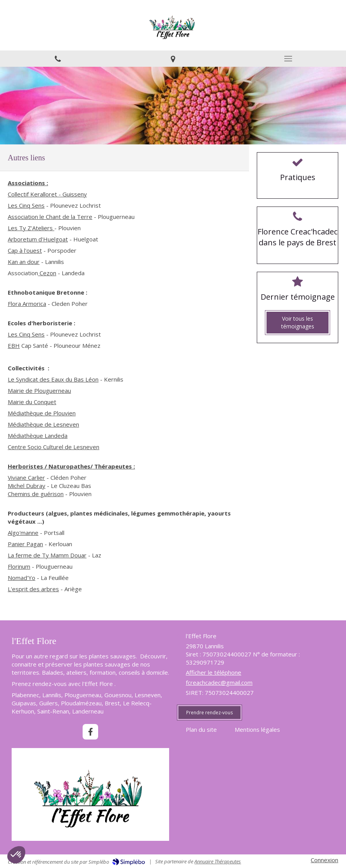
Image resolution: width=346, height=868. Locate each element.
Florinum (19, 566)
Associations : (28, 183)
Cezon (47, 273)
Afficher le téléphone (214, 672)
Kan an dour (24, 262)
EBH (14, 345)
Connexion (324, 860)
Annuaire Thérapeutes (218, 861)
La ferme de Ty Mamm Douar (47, 555)
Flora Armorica (27, 304)
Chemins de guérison (36, 494)
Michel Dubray (27, 486)
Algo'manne (23, 533)
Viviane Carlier (26, 477)
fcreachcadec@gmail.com (219, 682)
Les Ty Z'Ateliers (31, 228)
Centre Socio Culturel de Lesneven (54, 447)
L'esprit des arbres (33, 589)
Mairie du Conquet (32, 402)
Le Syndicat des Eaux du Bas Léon (53, 379)
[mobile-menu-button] (288, 59)
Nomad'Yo (22, 578)
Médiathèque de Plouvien (42, 413)
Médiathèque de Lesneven (43, 424)
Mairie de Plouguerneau (39, 391)
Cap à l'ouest (25, 250)
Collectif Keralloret (32, 194)
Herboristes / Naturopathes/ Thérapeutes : (71, 466)
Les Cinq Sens (26, 205)
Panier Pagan (25, 544)
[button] (16, 855)
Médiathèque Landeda (38, 436)
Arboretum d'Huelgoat (38, 239)
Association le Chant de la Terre (50, 217)
